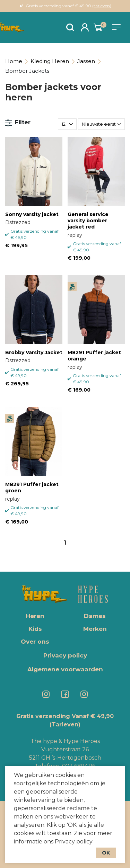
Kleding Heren (50, 61)
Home (14, 61)
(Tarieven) (65, 724)
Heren (35, 616)
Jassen (86, 61)
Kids (35, 629)
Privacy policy (74, 842)
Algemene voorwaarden (65, 669)
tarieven (102, 6)
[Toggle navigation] (118, 27)
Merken (95, 629)
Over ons (35, 642)
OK (106, 853)
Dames (95, 616)
